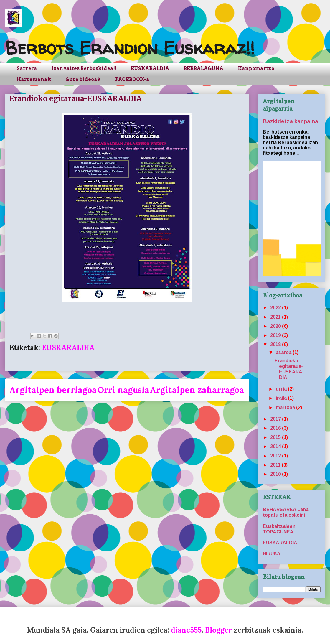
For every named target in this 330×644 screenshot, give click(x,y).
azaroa (284, 352)
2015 (276, 437)
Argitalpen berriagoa (53, 390)
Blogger (218, 630)
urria (282, 389)
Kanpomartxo (256, 69)
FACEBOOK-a (132, 79)
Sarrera (27, 69)
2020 (276, 326)
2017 (276, 419)
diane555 (186, 630)
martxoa (286, 407)
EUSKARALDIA (150, 69)
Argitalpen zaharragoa (197, 390)
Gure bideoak (83, 79)
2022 (276, 308)
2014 (276, 446)
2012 (276, 456)
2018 (276, 344)
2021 (276, 317)
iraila (282, 398)
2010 (276, 474)
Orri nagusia (123, 390)
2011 (276, 465)
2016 (276, 428)
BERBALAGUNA (203, 69)
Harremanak (34, 79)
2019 (276, 335)
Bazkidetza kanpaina (291, 121)
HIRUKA (272, 554)
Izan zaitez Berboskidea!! (84, 69)
